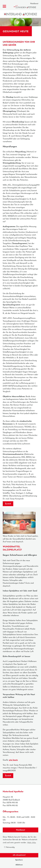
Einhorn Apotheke (27, 7)
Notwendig (9, 847)
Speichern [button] (19, 860)
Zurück (8, 504)
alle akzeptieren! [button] (19, 855)
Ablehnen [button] (19, 865)
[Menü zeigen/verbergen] (4, 6)
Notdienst (34, 4)
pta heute (13, 760)
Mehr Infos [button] (32, 843)
